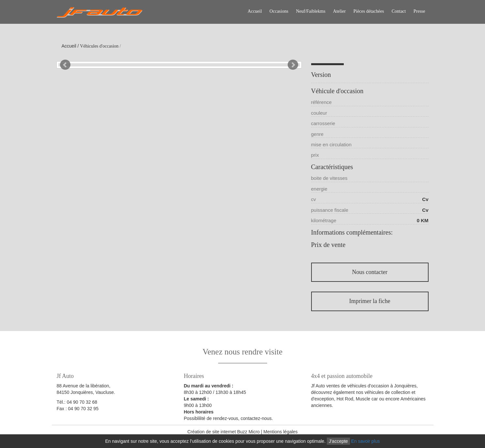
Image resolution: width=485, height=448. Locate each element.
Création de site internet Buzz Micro (223, 432)
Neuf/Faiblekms (311, 11)
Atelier (339, 11)
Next (293, 65)
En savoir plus (366, 441)
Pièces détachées (369, 11)
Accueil (255, 11)
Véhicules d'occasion (99, 46)
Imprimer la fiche (370, 301)
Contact (399, 11)
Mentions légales (281, 432)
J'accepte (338, 441)
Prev (65, 65)
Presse (419, 11)
